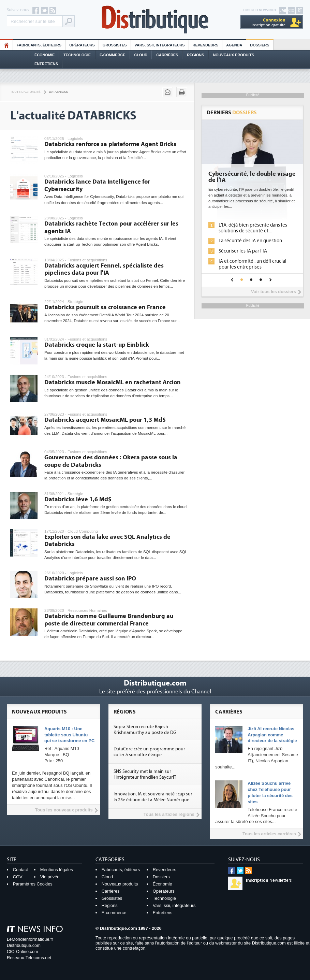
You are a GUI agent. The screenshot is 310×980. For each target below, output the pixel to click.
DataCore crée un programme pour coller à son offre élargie (149, 752)
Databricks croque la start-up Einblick (97, 345)
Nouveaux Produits (233, 55)
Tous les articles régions (169, 814)
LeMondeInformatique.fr (30, 939)
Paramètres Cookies (33, 884)
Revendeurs (206, 45)
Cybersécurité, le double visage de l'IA (252, 177)
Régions (195, 55)
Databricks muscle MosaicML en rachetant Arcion (113, 382)
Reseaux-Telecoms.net (29, 958)
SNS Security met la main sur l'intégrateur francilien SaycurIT (145, 774)
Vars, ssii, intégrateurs (174, 905)
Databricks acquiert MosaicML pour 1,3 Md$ (105, 420)
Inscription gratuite (269, 22)
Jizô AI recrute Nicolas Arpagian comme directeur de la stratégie (272, 735)
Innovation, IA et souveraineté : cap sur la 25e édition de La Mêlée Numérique (153, 797)
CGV (18, 877)
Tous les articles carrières (269, 834)
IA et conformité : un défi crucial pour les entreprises (253, 264)
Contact (20, 870)
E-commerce (113, 55)
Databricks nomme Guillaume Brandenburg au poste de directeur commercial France (109, 620)
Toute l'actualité (25, 92)
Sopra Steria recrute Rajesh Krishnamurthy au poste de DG (145, 730)
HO (6, 45)
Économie (45, 55)
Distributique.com (24, 945)
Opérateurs (82, 45)
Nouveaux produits (120, 884)
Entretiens (46, 64)
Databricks (59, 92)
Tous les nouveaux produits (64, 810)
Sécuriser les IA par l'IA (243, 251)
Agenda (234, 45)
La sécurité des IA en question (250, 241)
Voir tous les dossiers (274, 292)
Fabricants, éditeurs (39, 45)
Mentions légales (57, 870)
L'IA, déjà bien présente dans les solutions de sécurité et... (253, 228)
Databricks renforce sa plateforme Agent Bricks (110, 144)
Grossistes (115, 45)
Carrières (167, 55)
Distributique (155, 20)
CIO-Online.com (23, 952)
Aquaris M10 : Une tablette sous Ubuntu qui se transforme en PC (69, 735)
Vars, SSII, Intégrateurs (160, 45)
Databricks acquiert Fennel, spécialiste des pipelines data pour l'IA (104, 269)
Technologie (77, 55)
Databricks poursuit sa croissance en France (105, 307)
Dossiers (260, 45)
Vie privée (50, 877)
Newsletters (269, 880)
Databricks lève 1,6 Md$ (78, 499)
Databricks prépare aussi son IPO (90, 579)
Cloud (141, 55)
